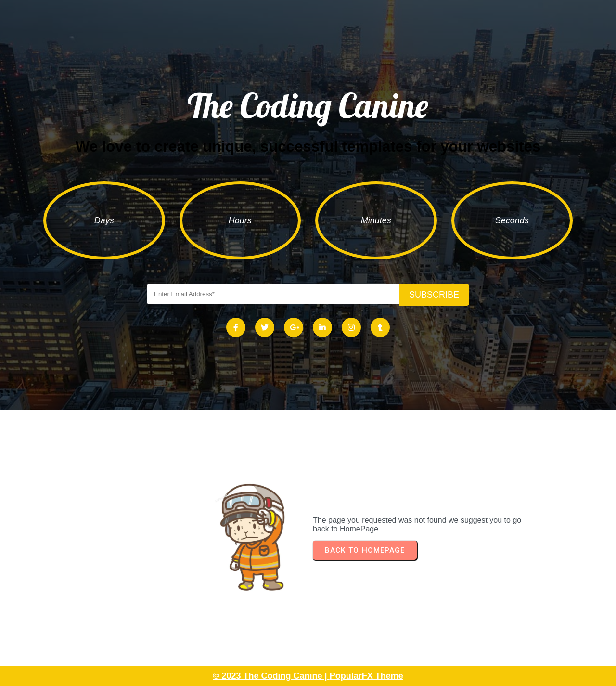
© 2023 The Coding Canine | (271, 676)
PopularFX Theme (366, 676)
